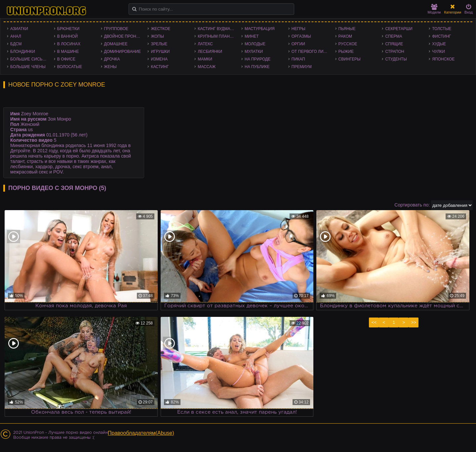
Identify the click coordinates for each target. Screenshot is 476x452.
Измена (159, 59)
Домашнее (116, 44)
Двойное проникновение (124, 36)
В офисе (66, 59)
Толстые (442, 29)
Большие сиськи (29, 59)
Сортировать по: (412, 205)
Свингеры (350, 59)
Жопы (157, 36)
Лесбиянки (210, 52)
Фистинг (441, 36)
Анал (16, 36)
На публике (257, 67)
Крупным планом (217, 36)
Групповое (116, 29)
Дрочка (112, 59)
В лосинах (69, 44)
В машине (68, 52)
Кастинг (160, 67)
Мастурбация (260, 29)
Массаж (207, 67)
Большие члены (28, 67)
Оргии (298, 44)
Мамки (205, 59)
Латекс (205, 44)
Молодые (255, 44)
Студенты (396, 59)
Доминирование (122, 52)
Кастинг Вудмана (217, 29)
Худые (439, 44)
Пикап (298, 59)
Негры (298, 29)
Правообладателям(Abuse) (141, 433)
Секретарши (399, 29)
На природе (258, 59)
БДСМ (16, 44)
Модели (434, 9)
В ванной (67, 36)
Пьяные (347, 29)
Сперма (394, 36)
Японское (443, 59)
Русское (348, 44)
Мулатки (254, 52)
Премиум (302, 67)
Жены (110, 67)
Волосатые (70, 67)
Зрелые (159, 44)
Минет (252, 36)
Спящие (394, 44)
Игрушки (160, 52)
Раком (345, 36)
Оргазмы (301, 36)
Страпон (395, 52)
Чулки (438, 52)
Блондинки (23, 52)
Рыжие (346, 52)
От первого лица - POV (312, 52)
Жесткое (160, 29)
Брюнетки (68, 29)
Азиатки (19, 29)
